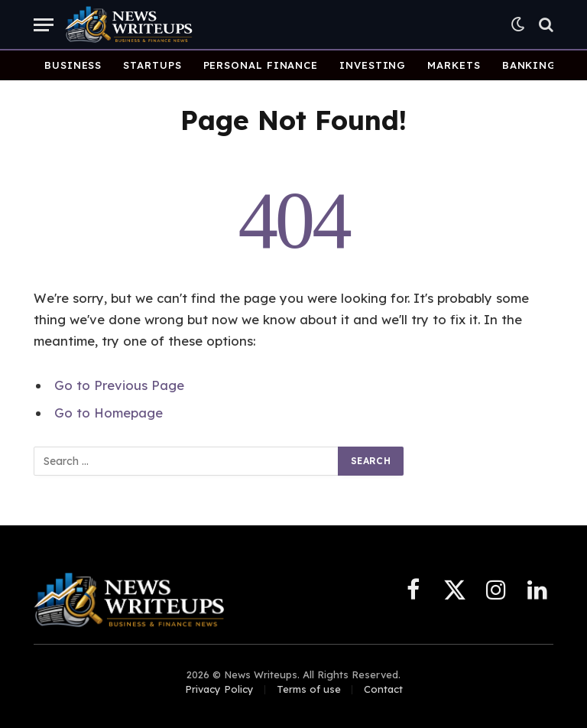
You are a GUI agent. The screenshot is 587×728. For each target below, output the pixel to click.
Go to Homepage (109, 413)
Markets (454, 65)
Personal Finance (261, 65)
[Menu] (44, 25)
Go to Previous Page (119, 385)
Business (73, 65)
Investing (373, 65)
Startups (152, 65)
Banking (529, 65)
